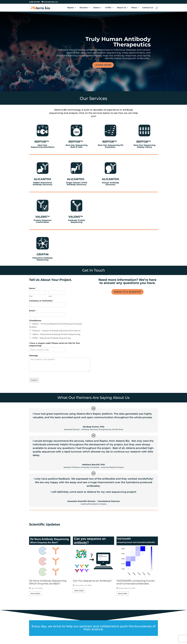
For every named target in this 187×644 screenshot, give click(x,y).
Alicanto (84, 8)
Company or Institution (41, 301)
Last (50, 296)
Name (33, 288)
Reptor (71, 8)
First (31, 296)
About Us (121, 8)
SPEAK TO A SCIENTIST (127, 292)
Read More (35, 594)
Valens (96, 8)
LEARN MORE (103, 65)
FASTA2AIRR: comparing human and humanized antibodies (136, 582)
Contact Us (148, 8)
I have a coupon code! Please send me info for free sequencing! (54, 344)
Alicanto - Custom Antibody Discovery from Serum (56, 331)
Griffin (108, 8)
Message (34, 356)
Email (33, 311)
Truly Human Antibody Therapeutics (118, 42)
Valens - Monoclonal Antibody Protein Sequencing (56, 334)
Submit (34, 380)
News (134, 8)
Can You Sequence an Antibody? (92, 581)
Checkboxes (35, 321)
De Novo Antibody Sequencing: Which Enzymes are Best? (48, 582)
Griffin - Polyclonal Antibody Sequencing (52, 338)
